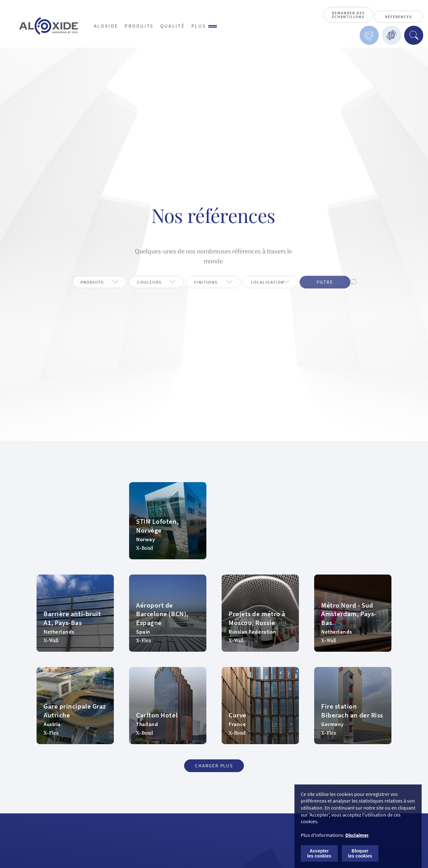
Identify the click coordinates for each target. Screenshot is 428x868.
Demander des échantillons (349, 15)
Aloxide (106, 26)
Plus (204, 26)
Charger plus (214, 766)
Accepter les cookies (319, 853)
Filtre (325, 291)
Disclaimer (357, 835)
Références (398, 17)
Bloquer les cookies (360, 853)
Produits (139, 26)
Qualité (173, 26)
